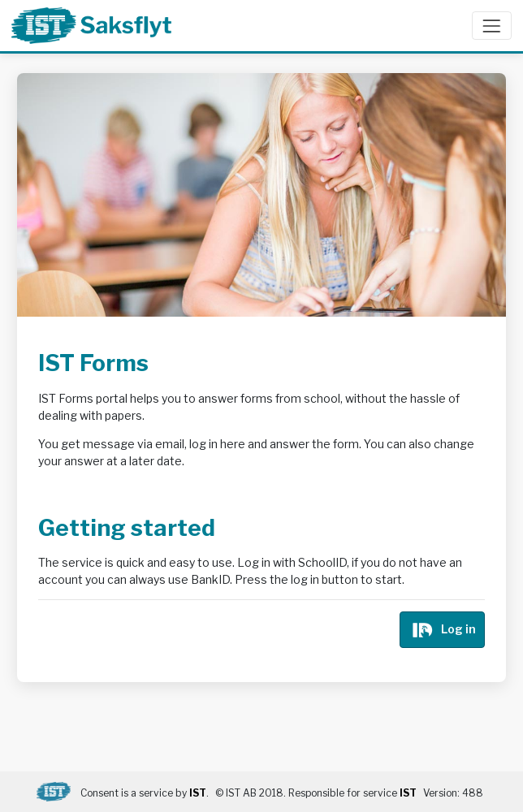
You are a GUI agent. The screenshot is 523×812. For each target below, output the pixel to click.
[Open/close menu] (492, 26)
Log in (443, 628)
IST (198, 793)
